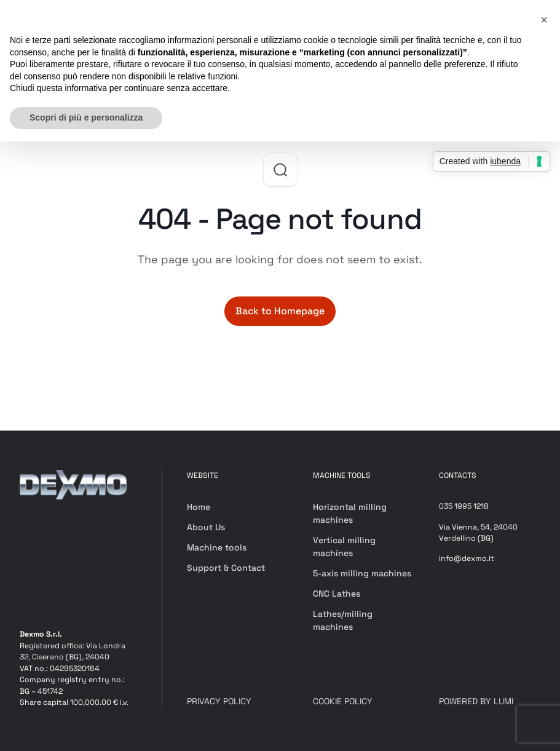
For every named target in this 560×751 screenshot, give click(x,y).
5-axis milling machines (362, 573)
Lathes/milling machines (343, 620)
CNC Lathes (337, 594)
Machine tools (217, 547)
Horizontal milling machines (350, 513)
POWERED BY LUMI (476, 701)
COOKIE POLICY (343, 701)
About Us (206, 527)
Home (199, 507)
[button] (544, 20)
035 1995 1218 (464, 506)
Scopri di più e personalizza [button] (86, 117)
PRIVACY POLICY (219, 701)
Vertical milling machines (344, 546)
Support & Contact (226, 568)
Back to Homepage (280, 311)
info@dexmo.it (467, 558)
